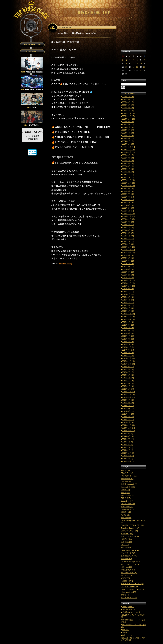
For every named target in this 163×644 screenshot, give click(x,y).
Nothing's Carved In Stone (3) (132, 589)
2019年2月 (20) (128, 308)
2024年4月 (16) (128, 136)
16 (126, 67)
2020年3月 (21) (128, 272)
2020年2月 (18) (128, 275)
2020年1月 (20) (128, 278)
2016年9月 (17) (128, 367)
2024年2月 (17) (128, 141)
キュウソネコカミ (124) (130, 564)
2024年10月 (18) (128, 119)
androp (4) (125, 595)
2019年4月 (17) (128, 303)
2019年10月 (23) (128, 286)
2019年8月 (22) (128, 292)
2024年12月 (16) (128, 113)
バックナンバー (129, 93)
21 (144, 67)
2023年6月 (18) (128, 164)
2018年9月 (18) (128, 322)
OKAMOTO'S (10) (128, 504)
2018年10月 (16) (128, 319)
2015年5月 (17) (128, 411)
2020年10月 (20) (128, 253)
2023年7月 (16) (128, 161)
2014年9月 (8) (127, 434)
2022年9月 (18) (128, 188)
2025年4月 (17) (128, 102)
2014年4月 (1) (127, 447)
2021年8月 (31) (128, 225)
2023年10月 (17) (128, 152)
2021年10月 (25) (128, 219)
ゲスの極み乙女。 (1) (129, 573)
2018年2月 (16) (128, 342)
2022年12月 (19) (128, 180)
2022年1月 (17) (128, 211)
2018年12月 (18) (128, 314)
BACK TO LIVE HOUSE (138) (132, 525)
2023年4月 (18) (128, 169)
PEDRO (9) (125, 490)
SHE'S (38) (125, 493)
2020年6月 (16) (128, 264)
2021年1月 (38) (128, 244)
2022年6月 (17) (128, 197)
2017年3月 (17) (128, 350)
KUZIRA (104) (126, 539)
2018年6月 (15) (128, 330)
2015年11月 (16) (128, 394)
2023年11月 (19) (128, 150)
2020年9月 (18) (128, 255)
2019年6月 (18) (128, 297)
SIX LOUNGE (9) (128, 509)
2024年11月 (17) (128, 116)
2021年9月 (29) (128, 222)
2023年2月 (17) (128, 175)
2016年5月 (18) (128, 378)
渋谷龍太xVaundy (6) (129, 484)
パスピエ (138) (127, 567)
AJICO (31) (125, 515)
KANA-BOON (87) (128, 570)
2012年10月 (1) (128, 461)
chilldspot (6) (126, 481)
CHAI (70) (125, 545)
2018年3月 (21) (128, 339)
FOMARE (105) (127, 534)
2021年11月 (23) (128, 216)
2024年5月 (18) (128, 133)
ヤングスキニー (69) (129, 476)
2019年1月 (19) (128, 311)
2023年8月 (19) (128, 158)
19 (137, 67)
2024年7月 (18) (128, 127)
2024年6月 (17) (128, 130)
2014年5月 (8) (127, 445)
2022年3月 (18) (128, 205)
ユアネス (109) (127, 542)
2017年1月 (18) (128, 356)
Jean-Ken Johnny (66, 264)
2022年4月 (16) (128, 202)
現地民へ (126, 630)
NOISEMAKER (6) (128, 479)
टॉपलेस (124, 632)
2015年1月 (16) (128, 422)
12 (137, 63)
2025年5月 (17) (128, 99)
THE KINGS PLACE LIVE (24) (133, 584)
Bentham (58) (126, 548)
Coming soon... (128, 607)
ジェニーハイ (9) (128, 495)
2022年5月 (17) (128, 200)
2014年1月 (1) (127, 450)
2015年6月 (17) (128, 408)
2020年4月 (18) (128, 269)
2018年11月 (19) (128, 317)
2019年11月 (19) (128, 283)
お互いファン (128, 635)
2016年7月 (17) (128, 372)
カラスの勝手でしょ (130, 610)
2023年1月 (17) (128, 177)
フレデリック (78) (128, 553)
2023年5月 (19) (128, 166)
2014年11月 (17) (128, 428)
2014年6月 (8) (127, 442)
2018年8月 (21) (128, 325)
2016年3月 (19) (128, 383)
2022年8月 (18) (128, 191)
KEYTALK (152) (127, 575)
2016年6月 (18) (128, 375)
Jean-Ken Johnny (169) (130, 528)
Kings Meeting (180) (129, 592)
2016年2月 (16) (128, 386)
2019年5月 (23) (128, 300)
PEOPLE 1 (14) (127, 473)
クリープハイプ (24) (129, 598)
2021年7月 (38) (128, 228)
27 (141, 70)
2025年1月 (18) (128, 111)
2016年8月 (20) (128, 370)
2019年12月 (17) (128, 280)
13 (141, 63)
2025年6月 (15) (128, 97)
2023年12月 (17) (128, 147)
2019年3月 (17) (128, 305)
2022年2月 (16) (128, 208)
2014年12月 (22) (128, 425)
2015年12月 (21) (128, 392)
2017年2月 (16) (128, 353)
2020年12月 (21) (128, 247)
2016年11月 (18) (128, 361)
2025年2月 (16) (128, 108)
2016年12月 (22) (128, 358)
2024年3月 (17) (128, 138)
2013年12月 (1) (128, 453)
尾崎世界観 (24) (127, 507)
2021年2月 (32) (128, 241)
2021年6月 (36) (128, 230)
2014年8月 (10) (128, 436)
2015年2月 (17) (128, 420)
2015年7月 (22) (128, 406)
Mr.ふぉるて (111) (128, 487)
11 (133, 63)
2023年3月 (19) (128, 172)
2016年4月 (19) (128, 381)
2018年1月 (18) (128, 344)
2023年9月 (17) (128, 155)
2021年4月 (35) (128, 236)
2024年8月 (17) (128, 124)
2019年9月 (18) (128, 289)
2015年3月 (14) (128, 417)
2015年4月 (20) (128, 414)
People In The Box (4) (129, 587)
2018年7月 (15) (128, 328)
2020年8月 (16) (128, 258)
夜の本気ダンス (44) (129, 556)
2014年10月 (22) (128, 431)
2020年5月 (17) (128, 266)
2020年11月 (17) (128, 250)
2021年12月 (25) (128, 214)
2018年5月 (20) (128, 333)
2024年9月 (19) (128, 122)
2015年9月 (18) (128, 400)
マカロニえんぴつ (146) (130, 536)
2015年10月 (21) (128, 397)
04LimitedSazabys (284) (130, 561)
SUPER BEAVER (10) (129, 531)
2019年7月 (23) (128, 294)
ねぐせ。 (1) (126, 470)
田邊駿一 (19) (126, 512)
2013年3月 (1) (127, 459)
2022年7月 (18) (128, 194)
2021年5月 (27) (128, 233)
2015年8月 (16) (128, 403)
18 (133, 67)
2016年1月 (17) (128, 389)
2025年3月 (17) (128, 105)
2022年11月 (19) (128, 183)
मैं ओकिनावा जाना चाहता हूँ (131, 612)
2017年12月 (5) (128, 347)
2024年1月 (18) (128, 144)
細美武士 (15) (126, 518)
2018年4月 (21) (128, 336)
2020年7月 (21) (128, 261)
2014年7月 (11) (128, 439)
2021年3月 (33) (128, 239)
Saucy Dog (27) (127, 501)
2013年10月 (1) (128, 456)
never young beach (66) (130, 550)
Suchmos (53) (126, 559)
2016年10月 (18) (128, 364)
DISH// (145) (126, 498)
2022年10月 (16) (128, 186)
